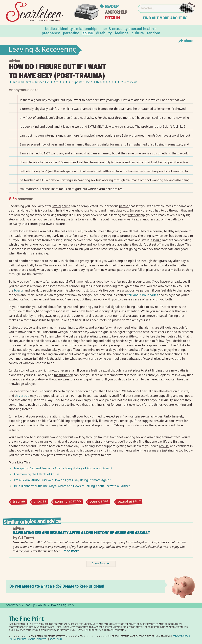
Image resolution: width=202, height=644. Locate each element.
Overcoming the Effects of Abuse (37, 474)
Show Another (101, 564)
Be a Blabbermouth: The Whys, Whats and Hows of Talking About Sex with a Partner (72, 486)
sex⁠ (136, 219)
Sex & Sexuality (115, 28)
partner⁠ (124, 206)
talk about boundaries (143, 295)
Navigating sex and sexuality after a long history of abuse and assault (81, 533)
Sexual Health (142, 28)
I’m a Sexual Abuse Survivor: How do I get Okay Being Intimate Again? (62, 480)
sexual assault (129, 502)
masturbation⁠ (63, 375)
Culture (138, 33)
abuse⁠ (66, 206)
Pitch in (112, 18)
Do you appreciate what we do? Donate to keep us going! (57, 586)
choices (40, 502)
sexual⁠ (57, 206)
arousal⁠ (164, 446)
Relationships (87, 28)
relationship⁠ (137, 215)
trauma (19, 502)
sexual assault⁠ (151, 240)
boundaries (99, 502)
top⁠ (68, 350)
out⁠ (19, 350)
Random (154, 33)
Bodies (51, 28)
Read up (112, 6)
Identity (66, 28)
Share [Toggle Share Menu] (185, 41)
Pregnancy (51, 33)
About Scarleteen (38, 640)
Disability (104, 33)
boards (19, 290)
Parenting (71, 33)
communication (68, 502)
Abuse (88, 33)
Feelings (122, 33)
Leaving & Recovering (43, 50)
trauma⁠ (14, 210)
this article (22, 396)
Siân (13, 199)
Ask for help (116, 12)
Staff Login (56, 640)
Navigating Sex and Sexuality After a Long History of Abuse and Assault (63, 468)
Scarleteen (13, 605)
